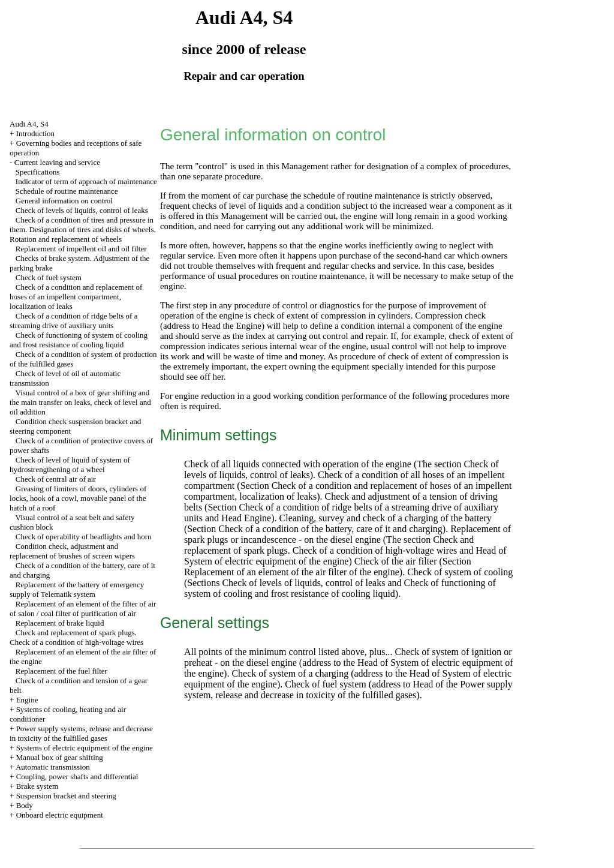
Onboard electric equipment (60, 815)
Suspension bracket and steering (66, 796)
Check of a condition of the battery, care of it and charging (330, 529)
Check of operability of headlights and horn (84, 537)
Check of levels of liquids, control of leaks (82, 210)
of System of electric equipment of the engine (345, 556)
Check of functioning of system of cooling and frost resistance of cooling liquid (79, 340)
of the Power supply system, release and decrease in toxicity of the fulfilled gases (348, 690)
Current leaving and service (57, 162)
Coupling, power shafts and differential (77, 777)
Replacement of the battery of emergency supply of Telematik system (77, 589)
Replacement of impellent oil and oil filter (81, 249)
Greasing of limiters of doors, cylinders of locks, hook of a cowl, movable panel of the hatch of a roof (78, 498)
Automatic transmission (53, 767)
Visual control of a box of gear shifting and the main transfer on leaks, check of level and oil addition (80, 402)
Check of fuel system (49, 277)
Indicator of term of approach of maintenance (86, 181)
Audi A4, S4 (29, 124)
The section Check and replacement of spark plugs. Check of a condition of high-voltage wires (329, 545)
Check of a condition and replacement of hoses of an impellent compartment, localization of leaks (76, 297)
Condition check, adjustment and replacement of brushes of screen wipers (72, 551)
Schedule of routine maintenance (67, 191)
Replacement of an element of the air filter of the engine (292, 572)
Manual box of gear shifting (60, 757)
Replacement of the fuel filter (61, 671)
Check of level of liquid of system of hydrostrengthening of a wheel (70, 465)
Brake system (37, 786)
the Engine (242, 326)
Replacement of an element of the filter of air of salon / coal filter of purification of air (83, 609)
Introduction (35, 133)
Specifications (38, 172)
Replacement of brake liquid (60, 623)
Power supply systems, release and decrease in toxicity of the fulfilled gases (81, 733)
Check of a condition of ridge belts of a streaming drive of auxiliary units (73, 321)
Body (25, 805)
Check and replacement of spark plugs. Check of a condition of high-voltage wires (76, 637)
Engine (27, 700)
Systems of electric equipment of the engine (85, 748)
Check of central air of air (56, 479)
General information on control (64, 201)
